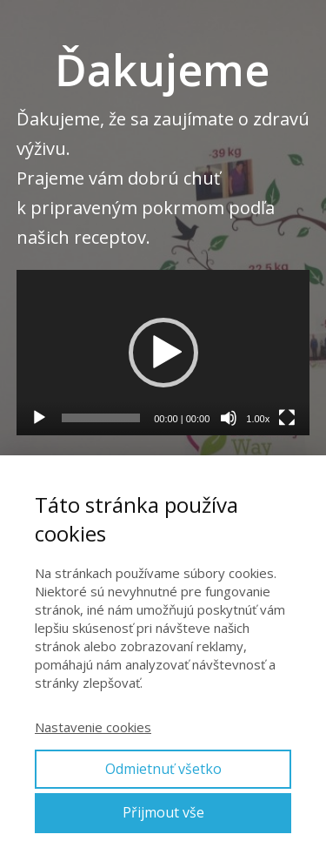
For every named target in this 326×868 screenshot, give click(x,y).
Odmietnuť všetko (163, 769)
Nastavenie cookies (93, 727)
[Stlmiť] (229, 418)
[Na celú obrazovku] (287, 418)
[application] (163, 353)
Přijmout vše (163, 812)
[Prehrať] (39, 418)
